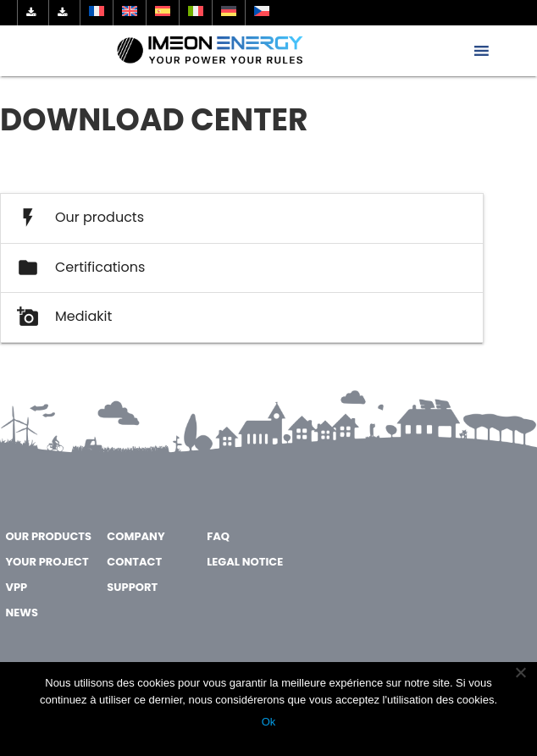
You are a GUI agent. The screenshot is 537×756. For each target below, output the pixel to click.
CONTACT (134, 562)
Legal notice (245, 562)
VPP (16, 587)
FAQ (218, 536)
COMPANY (136, 536)
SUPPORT (132, 587)
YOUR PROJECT (47, 562)
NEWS (21, 613)
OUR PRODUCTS (48, 536)
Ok (269, 722)
